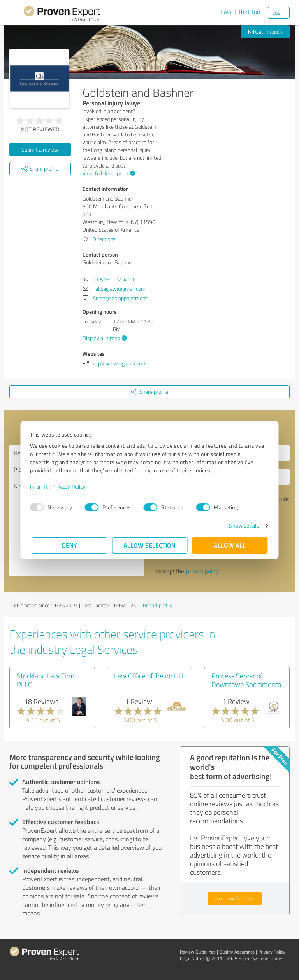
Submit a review (40, 149)
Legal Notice (192, 958)
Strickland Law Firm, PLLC (46, 680)
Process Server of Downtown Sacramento (246, 680)
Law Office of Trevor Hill (149, 676)
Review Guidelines (198, 952)
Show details (242, 525)
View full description (108, 173)
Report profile (158, 605)
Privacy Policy (71, 487)
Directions (104, 239)
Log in (279, 13)
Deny (69, 545)
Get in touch (265, 32)
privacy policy (202, 571)
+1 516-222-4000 (114, 279)
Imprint (41, 487)
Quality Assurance (237, 952)
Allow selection (149, 545)
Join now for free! (235, 898)
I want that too (240, 12)
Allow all (230, 545)
